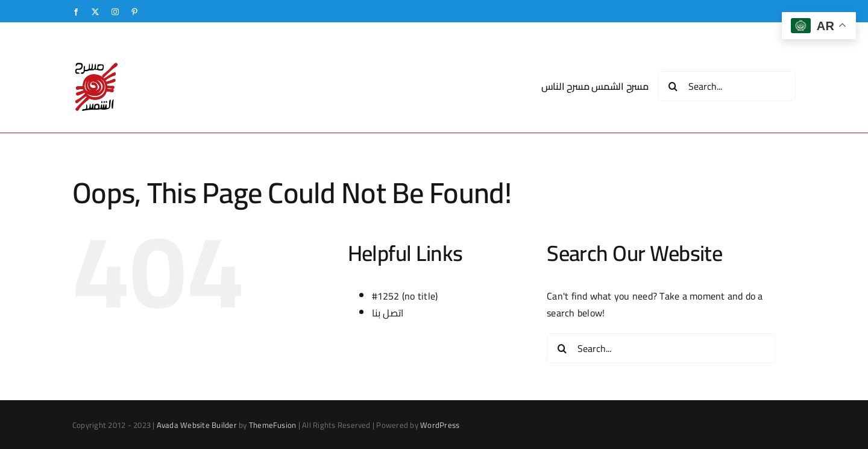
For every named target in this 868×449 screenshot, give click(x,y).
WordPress (440, 425)
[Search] (673, 86)
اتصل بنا (388, 313)
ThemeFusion (273, 425)
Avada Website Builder (197, 425)
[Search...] (727, 86)
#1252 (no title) (405, 296)
